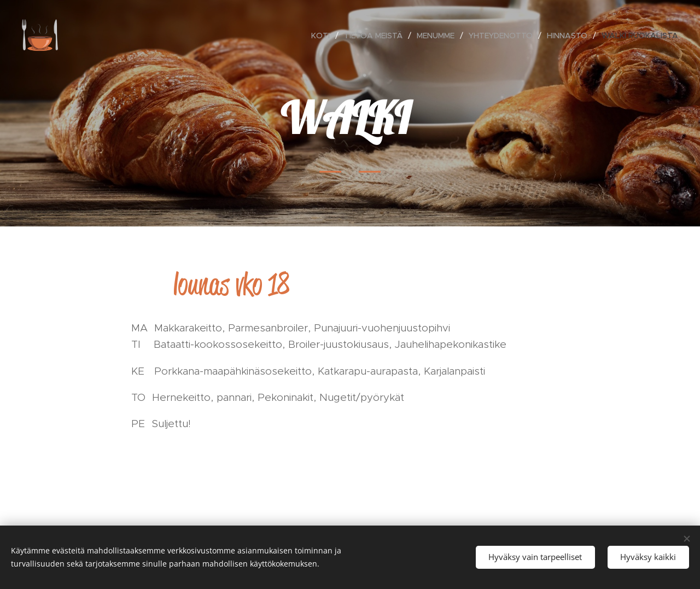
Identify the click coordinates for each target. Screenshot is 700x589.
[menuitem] (323, 36)
